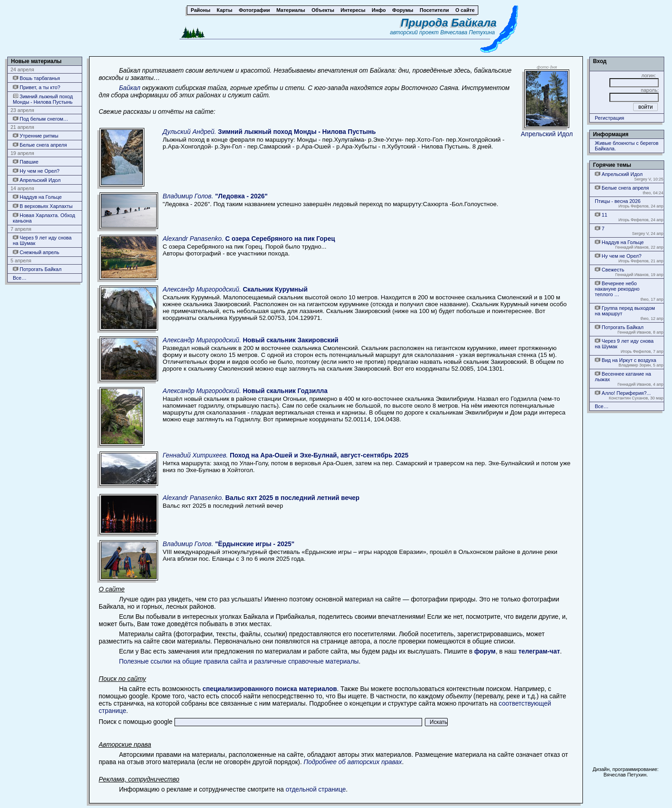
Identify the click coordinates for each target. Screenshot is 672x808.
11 (601, 215)
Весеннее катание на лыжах (623, 376)
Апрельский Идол (37, 180)
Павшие (26, 162)
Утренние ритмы (36, 136)
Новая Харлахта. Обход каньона (44, 218)
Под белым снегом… (40, 119)
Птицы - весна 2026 (618, 201)
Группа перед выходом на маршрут (625, 311)
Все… (20, 278)
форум (485, 651)
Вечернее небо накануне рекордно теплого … (617, 289)
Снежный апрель (36, 252)
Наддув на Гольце (37, 197)
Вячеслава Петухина (468, 32)
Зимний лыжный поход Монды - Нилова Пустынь (43, 99)
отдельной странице (316, 789)
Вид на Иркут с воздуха (625, 360)
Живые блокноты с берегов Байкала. (627, 146)
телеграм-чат (539, 651)
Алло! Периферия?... (623, 393)
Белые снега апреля (40, 145)
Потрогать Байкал (37, 269)
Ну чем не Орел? (36, 171)
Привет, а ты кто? (37, 87)
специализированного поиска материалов (270, 689)
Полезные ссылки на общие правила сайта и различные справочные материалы (239, 661)
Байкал (130, 88)
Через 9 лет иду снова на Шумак (42, 240)
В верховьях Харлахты (43, 206)
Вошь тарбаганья (36, 78)
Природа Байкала (449, 23)
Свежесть (609, 269)
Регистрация (609, 118)
